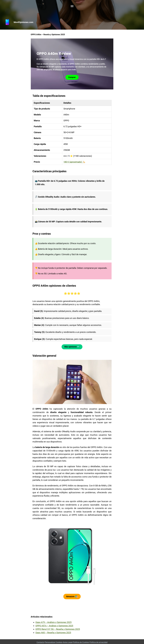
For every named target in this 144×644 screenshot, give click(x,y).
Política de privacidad (98, 642)
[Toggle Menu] (72, 6)
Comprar (72, 77)
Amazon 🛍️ (72, 596)
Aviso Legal (68, 642)
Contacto (40, 642)
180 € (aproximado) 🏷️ (74, 162)
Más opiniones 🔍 (72, 347)
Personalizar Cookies (54, 642)
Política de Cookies (81, 642)
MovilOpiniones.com (23, 22)
